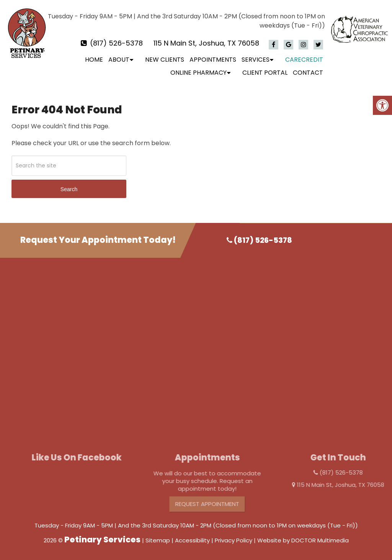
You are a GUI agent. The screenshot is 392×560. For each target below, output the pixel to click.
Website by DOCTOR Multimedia (303, 540)
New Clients (165, 60)
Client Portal (265, 73)
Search (69, 189)
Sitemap (158, 540)
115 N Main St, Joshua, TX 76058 (206, 43)
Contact (308, 73)
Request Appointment (215, 504)
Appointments (213, 60)
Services (256, 60)
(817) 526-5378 (116, 43)
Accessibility (192, 540)
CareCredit (304, 60)
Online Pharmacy (198, 73)
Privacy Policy (234, 540)
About (119, 60)
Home (94, 60)
